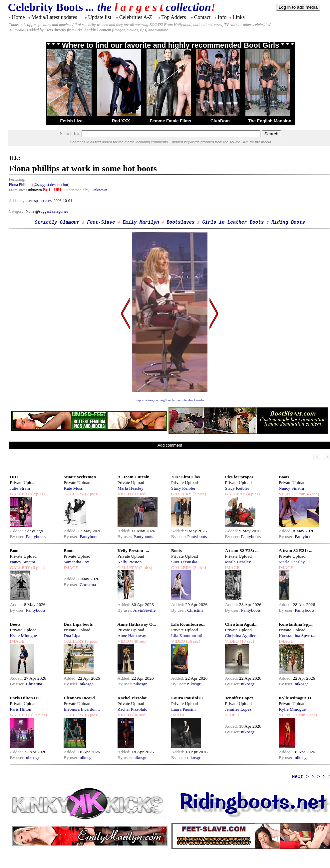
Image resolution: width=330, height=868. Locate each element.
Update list (100, 17)
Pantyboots (36, 536)
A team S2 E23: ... (242, 550)
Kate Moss (73, 488)
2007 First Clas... (187, 477)
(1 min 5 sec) (305, 715)
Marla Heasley (131, 488)
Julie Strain (20, 488)
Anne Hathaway (132, 635)
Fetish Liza (71, 121)
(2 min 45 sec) (306, 494)
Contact (202, 17)
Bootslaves (180, 222)
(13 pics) (38, 715)
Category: (17, 211)
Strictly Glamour (57, 222)
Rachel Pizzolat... (134, 698)
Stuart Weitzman (80, 477)
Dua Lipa (72, 635)
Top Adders (173, 17)
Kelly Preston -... (133, 550)
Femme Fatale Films (170, 121)
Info (222, 17)
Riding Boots (288, 222)
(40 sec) (139, 641)
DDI (14, 477)
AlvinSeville (144, 610)
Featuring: (17, 179)
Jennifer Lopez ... (242, 698)
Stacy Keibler (183, 488)
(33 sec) (139, 494)
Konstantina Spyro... (297, 635)
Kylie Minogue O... (297, 698)
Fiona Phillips (20, 185)
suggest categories (54, 211)
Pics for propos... (241, 477)
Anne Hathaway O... (137, 624)
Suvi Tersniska (184, 562)
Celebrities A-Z (136, 17)
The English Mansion (270, 121)
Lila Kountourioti (187, 635)
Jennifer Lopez (238, 709)
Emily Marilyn (141, 222)
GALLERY (20, 494)
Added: (17, 531)
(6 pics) (37, 567)
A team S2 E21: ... (296, 550)
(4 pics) (252, 494)
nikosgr (86, 684)
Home (18, 17)
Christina (88, 584)
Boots (284, 477)
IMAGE (71, 567)
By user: (18, 536)
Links (238, 17)
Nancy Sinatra (291, 488)
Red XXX (121, 121)
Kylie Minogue (23, 635)
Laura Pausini (183, 709)
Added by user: (22, 201)
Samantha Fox (76, 562)
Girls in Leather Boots (233, 222)
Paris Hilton (21, 709)
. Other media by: (77, 190)
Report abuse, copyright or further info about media (170, 400)
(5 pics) (91, 641)
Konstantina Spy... (296, 624)
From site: (17, 190)
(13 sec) (246, 641)
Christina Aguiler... (242, 635)
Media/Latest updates (54, 17)
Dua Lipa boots (78, 624)
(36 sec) (139, 715)
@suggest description (51, 185)
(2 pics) (37, 494)
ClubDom (220, 121)
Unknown (99, 190)
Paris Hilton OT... (27, 698)
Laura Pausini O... (189, 698)
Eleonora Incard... (81, 698)
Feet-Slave (101, 222)
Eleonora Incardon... (82, 709)
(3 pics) (199, 494)
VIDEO (124, 494)
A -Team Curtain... (135, 477)
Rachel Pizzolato (133, 709)
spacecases (43, 201)
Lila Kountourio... (188, 624)
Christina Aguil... (241, 624)
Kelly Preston (130, 562)
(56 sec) (192, 641)
